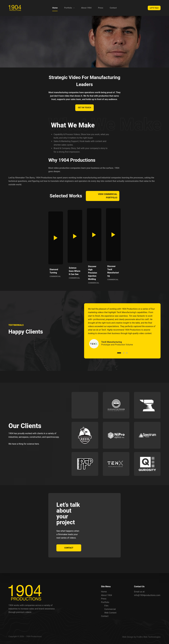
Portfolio (70, 8)
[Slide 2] (124, 356)
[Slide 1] (119, 356)
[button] (26, 244)
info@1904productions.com (147, 595)
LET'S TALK (154, 8)
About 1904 (86, 8)
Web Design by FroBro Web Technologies (141, 637)
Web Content (110, 613)
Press (101, 8)
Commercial (110, 609)
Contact (113, 8)
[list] (122, 331)
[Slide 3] (127, 356)
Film (106, 606)
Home (55, 8)
